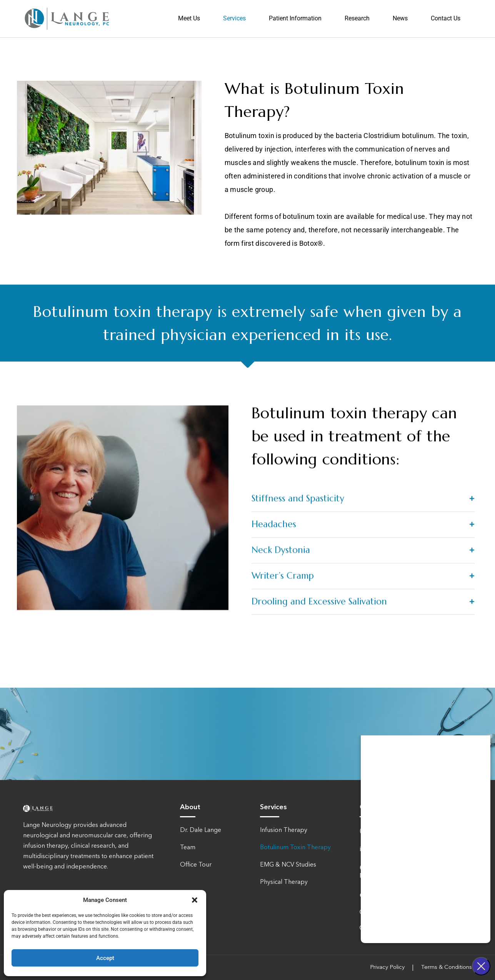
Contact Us (446, 18)
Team (188, 848)
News (400, 18)
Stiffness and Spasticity (298, 735)
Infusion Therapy (284, 830)
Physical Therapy (284, 882)
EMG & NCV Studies (288, 865)
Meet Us (189, 18)
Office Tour (196, 865)
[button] (195, 900)
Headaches (274, 760)
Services (234, 18)
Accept (105, 958)
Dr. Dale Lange (201, 830)
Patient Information (295, 18)
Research (357, 18)
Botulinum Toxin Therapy (295, 848)
